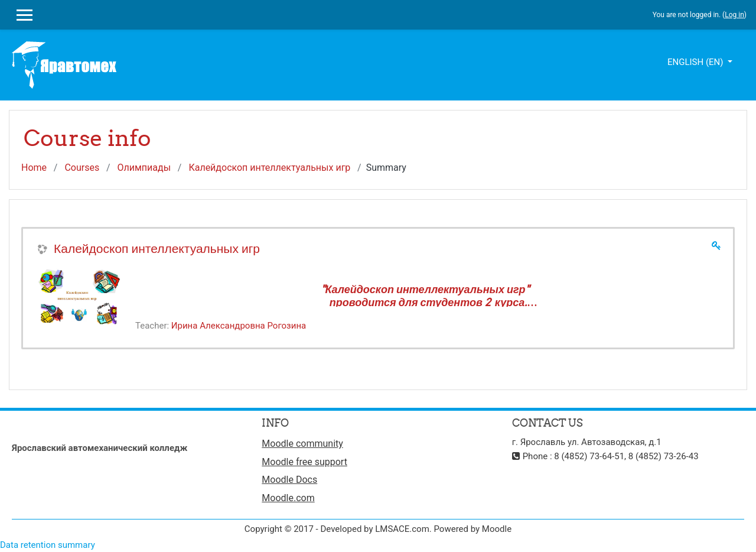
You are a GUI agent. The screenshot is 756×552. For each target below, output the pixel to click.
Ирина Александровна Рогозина (239, 326)
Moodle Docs (289, 480)
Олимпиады (144, 168)
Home (34, 168)
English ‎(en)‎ (696, 62)
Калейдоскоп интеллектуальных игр (269, 168)
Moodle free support (304, 462)
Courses (82, 168)
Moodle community (302, 444)
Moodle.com (288, 498)
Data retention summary (48, 545)
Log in (734, 15)
